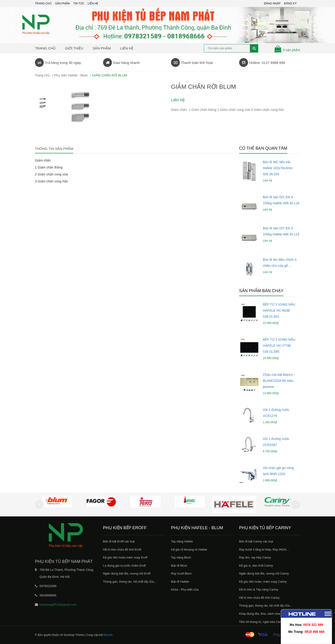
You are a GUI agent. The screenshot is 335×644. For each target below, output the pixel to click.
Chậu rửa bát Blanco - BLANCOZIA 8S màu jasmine (279, 381)
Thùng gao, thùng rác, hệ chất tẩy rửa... (130, 582)
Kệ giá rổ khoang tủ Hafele (189, 550)
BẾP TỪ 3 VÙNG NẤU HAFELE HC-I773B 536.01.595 (279, 346)
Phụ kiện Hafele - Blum (71, 75)
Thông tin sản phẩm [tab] (54, 149)
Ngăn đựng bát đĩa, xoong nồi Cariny (264, 573)
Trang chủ (43, 3)
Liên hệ (93, 3)
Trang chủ (45, 48)
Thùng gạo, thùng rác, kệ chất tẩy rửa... (266, 606)
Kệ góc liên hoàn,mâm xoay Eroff (125, 557)
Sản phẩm (102, 48)
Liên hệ (127, 48)
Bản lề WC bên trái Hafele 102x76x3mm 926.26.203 (278, 168)
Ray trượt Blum (181, 573)
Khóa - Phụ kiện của (185, 590)
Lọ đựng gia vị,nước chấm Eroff (124, 566)
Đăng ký (290, 3)
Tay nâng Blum (181, 557)
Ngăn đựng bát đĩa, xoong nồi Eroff (127, 573)
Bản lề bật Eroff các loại (119, 541)
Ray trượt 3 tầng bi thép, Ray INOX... (264, 550)
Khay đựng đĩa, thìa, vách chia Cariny (265, 614)
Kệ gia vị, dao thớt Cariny (256, 566)
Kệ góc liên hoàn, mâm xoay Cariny (263, 582)
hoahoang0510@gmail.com (58, 605)
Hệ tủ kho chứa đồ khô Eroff (122, 550)
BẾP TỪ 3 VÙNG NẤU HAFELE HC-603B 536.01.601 (279, 310)
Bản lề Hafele (180, 582)
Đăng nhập (272, 3)
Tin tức (79, 3)
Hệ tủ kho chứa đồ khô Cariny (259, 598)
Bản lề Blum (179, 566)
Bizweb (108, 635)
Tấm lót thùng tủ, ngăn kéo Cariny (262, 622)
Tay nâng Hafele (182, 541)
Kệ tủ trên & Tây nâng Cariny (259, 590)
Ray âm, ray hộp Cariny (255, 557)
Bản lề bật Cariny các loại (256, 541)
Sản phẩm (62, 3)
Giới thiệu (74, 48)
